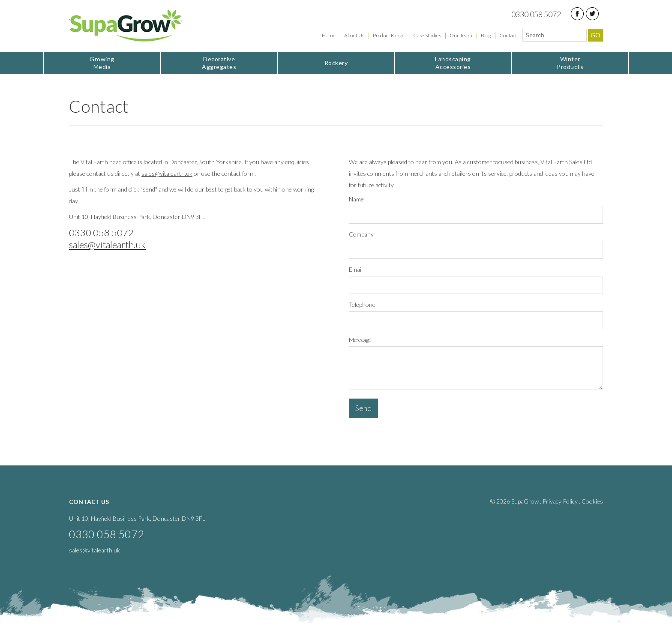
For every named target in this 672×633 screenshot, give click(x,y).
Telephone (362, 304)
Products (570, 63)
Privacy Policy (560, 501)
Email (356, 269)
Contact (508, 35)
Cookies (592, 501)
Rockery (336, 63)
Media (102, 63)
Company (361, 234)
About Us (354, 35)
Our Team (461, 35)
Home (329, 35)
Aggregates (219, 63)
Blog (486, 35)
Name (356, 199)
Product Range (389, 35)
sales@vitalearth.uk (167, 173)
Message (360, 340)
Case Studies (427, 35)
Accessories (453, 63)
